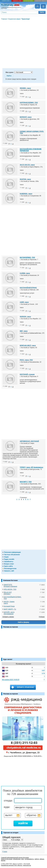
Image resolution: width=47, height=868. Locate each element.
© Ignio (5, 852)
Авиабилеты (9, 562)
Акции (6, 557)
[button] (42, 12)
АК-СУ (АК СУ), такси (27, 165)
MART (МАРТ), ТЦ (10, 609)
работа (37, 859)
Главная (4, 19)
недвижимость (29, 859)
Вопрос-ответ (9, 564)
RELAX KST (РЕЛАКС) (8, 593)
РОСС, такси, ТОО (26, 360)
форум (3, 860)
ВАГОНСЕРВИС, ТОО (27, 257)
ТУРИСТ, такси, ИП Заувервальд (31, 467)
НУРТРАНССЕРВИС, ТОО (29, 103)
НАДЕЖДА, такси (26, 194)
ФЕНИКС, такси (25, 88)
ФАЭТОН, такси (25, 179)
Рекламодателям (10, 569)
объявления (17, 859)
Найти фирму (23, 622)
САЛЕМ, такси (25, 273)
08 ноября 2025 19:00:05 (11, 680)
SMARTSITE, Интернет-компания (10, 586)
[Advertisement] (13, 644)
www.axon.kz (27, 865)
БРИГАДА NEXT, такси (28, 345)
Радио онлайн (9, 559)
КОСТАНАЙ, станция (27, 374)
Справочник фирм (14, 19)
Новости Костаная (7, 859)
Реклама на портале (11, 627)
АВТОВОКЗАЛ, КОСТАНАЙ (29, 441)
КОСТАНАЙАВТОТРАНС (28, 288)
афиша (42, 859)
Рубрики (42, 617)
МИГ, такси (24, 331)
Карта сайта (8, 566)
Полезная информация (12, 552)
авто (23, 859)
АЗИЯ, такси (24, 302)
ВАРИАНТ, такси (26, 117)
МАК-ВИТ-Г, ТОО (26, 482)
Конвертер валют (23, 664)
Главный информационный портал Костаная (15, 857)
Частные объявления (12, 555)
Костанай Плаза (9, 606)
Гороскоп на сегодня (11, 833)
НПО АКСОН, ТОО (10, 589)
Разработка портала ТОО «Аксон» (12, 865)
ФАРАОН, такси (25, 317)
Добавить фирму (8, 617)
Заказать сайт (9, 571)
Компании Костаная (10, 580)
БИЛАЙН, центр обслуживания (9, 613)
